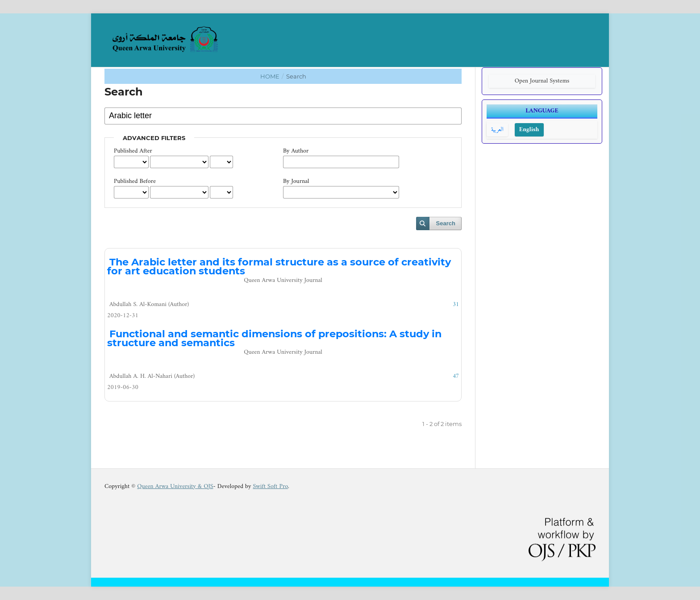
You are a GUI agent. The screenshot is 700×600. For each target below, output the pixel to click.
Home (271, 76)
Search (446, 223)
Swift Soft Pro (270, 486)
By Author (296, 151)
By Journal (296, 182)
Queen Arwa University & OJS (175, 486)
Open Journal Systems (542, 81)
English (529, 130)
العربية (497, 130)
